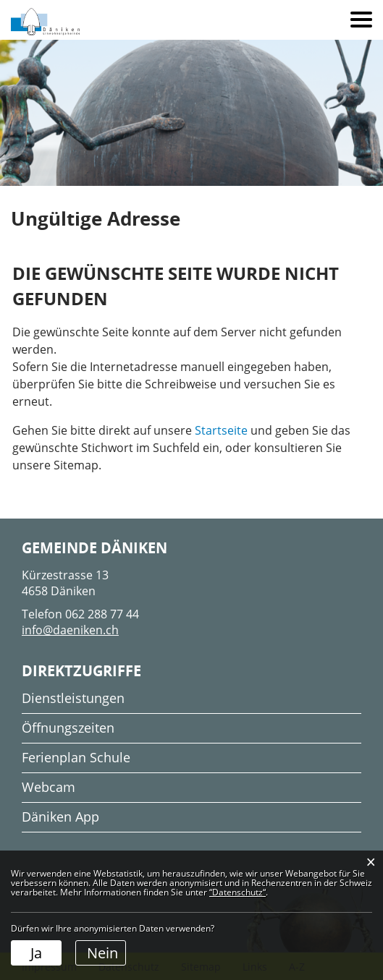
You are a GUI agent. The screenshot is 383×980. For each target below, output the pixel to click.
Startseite (221, 430)
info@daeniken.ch (70, 630)
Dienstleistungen (73, 698)
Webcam (49, 787)
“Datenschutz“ (237, 892)
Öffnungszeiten (68, 728)
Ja (36, 953)
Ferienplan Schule (76, 757)
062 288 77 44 (102, 614)
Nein (102, 953)
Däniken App (60, 817)
